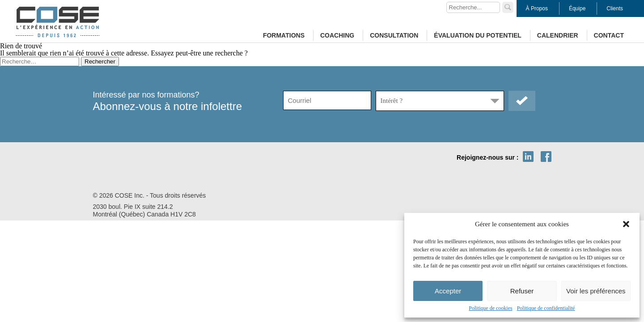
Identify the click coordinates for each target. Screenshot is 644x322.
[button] (626, 224)
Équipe (577, 8)
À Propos (537, 8)
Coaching (337, 35)
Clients (615, 8)
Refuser (522, 291)
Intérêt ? (392, 101)
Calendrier (558, 35)
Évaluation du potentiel (477, 35)
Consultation (394, 35)
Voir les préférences (596, 291)
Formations (284, 35)
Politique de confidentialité (546, 308)
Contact (609, 35)
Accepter (448, 291)
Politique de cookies (490, 308)
